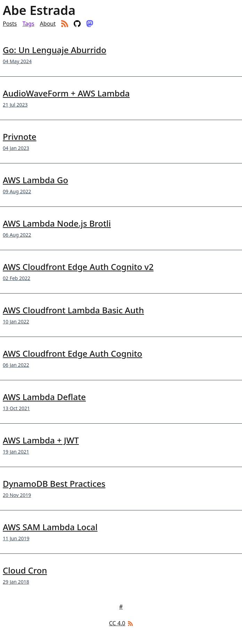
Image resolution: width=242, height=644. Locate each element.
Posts (10, 24)
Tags (28, 24)
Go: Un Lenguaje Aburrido (55, 50)
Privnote (20, 137)
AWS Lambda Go (35, 180)
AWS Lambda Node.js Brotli (57, 223)
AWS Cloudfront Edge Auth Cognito (72, 353)
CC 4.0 (117, 623)
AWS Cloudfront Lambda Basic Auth (73, 310)
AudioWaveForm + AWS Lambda (66, 93)
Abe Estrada (39, 10)
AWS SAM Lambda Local (50, 527)
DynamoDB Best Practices (54, 484)
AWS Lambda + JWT (41, 440)
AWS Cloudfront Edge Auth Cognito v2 (78, 267)
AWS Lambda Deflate (44, 397)
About (48, 24)
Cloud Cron (25, 570)
